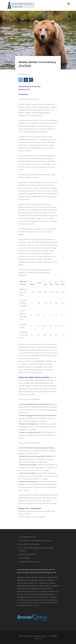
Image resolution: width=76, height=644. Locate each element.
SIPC (36, 583)
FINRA (31, 583)
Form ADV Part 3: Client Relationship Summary (35, 541)
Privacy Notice (24, 558)
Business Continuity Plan (28, 554)
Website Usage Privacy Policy (30, 562)
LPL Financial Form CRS (28, 537)
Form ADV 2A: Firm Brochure (30, 544)
